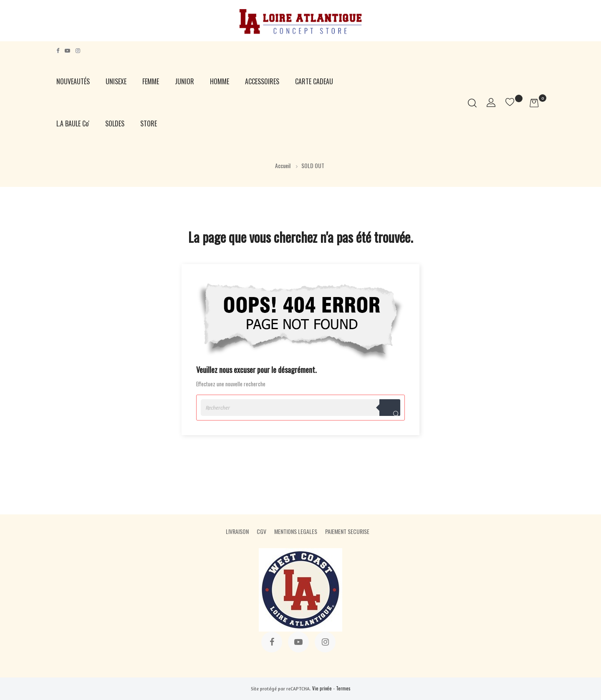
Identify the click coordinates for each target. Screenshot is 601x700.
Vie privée (322, 688)
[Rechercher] (300, 408)
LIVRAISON (237, 531)
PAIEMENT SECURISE (347, 531)
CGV (261, 531)
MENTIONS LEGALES (296, 531)
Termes (343, 688)
